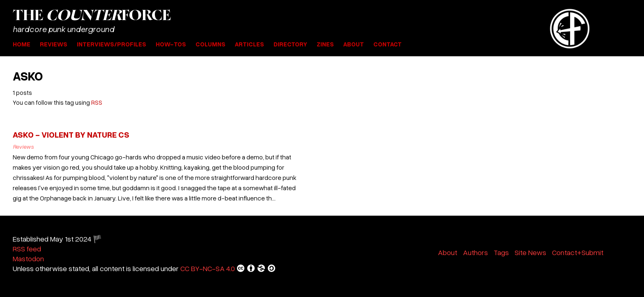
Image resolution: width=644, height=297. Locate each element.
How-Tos (171, 44)
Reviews (54, 44)
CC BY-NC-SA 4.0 (228, 268)
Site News (530, 252)
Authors (475, 252)
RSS (97, 102)
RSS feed (27, 249)
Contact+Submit (578, 252)
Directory (290, 44)
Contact (388, 44)
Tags (501, 252)
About (354, 44)
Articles (250, 44)
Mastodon (28, 258)
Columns (210, 44)
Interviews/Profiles (112, 44)
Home (22, 44)
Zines (325, 44)
